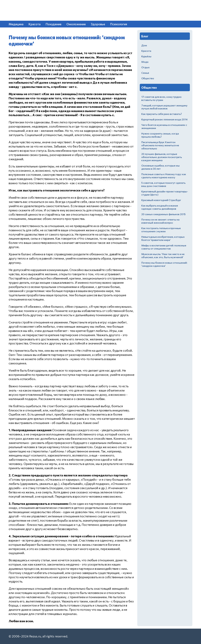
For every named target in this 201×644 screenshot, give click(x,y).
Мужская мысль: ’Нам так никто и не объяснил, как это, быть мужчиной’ (163, 256)
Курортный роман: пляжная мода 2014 (164, 119)
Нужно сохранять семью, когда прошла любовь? (160, 135)
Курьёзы (146, 56)
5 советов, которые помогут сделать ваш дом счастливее (163, 184)
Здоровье (98, 24)
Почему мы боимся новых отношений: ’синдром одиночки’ (164, 264)
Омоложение (76, 24)
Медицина (16, 24)
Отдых (145, 67)
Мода (145, 62)
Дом (144, 45)
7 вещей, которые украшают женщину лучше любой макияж (164, 107)
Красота (34, 24)
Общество (148, 78)
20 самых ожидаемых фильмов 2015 (163, 214)
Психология (119, 24)
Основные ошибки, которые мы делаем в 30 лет (160, 167)
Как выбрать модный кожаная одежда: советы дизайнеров (160, 207)
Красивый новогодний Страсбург (161, 200)
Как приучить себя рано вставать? (162, 114)
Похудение (53, 24)
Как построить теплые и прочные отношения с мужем (161, 230)
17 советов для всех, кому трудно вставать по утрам (161, 98)
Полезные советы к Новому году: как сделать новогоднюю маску (164, 176)
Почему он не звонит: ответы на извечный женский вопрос (160, 221)
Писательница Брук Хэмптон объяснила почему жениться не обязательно (160, 145)
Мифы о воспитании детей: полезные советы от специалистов (164, 247)
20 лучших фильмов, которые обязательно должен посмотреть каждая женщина (162, 157)
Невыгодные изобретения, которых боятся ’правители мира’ (163, 238)
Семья (145, 73)
